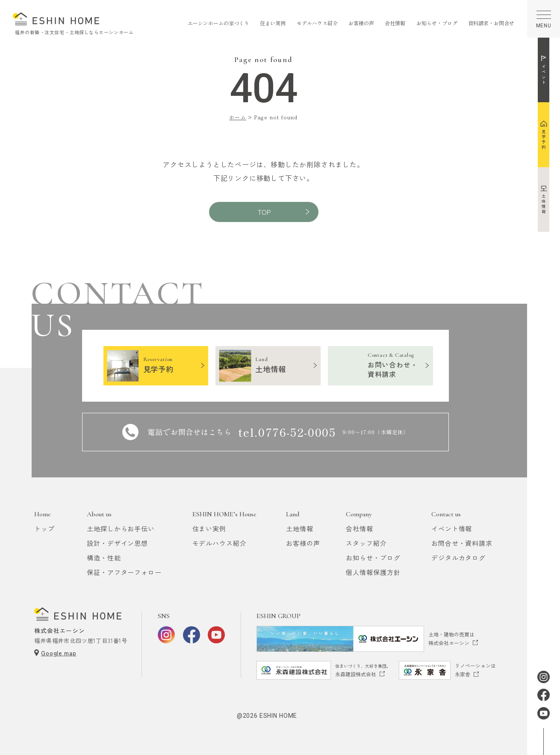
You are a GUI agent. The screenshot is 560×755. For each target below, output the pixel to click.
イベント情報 (452, 528)
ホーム (238, 117)
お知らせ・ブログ (437, 23)
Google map (59, 653)
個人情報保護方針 (373, 572)
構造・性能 (104, 558)
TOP (264, 212)
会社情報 (395, 23)
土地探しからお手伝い (121, 528)
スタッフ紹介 (366, 543)
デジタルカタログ (458, 558)
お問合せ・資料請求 (462, 543)
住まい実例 (273, 23)
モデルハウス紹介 (317, 23)
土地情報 (300, 528)
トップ (44, 528)
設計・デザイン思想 (117, 543)
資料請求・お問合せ (491, 23)
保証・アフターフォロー (124, 572)
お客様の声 (361, 23)
